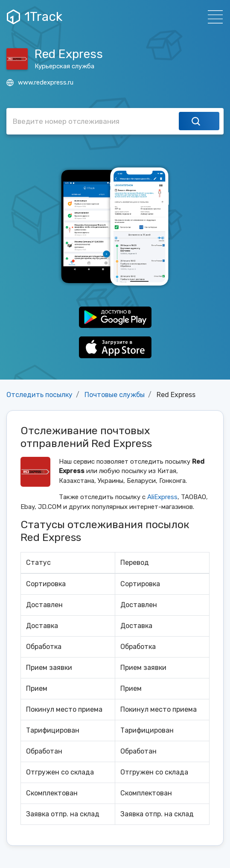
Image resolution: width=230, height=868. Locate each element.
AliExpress (162, 497)
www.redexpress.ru (40, 82)
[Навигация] (213, 17)
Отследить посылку (39, 395)
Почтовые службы (115, 395)
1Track (35, 17)
